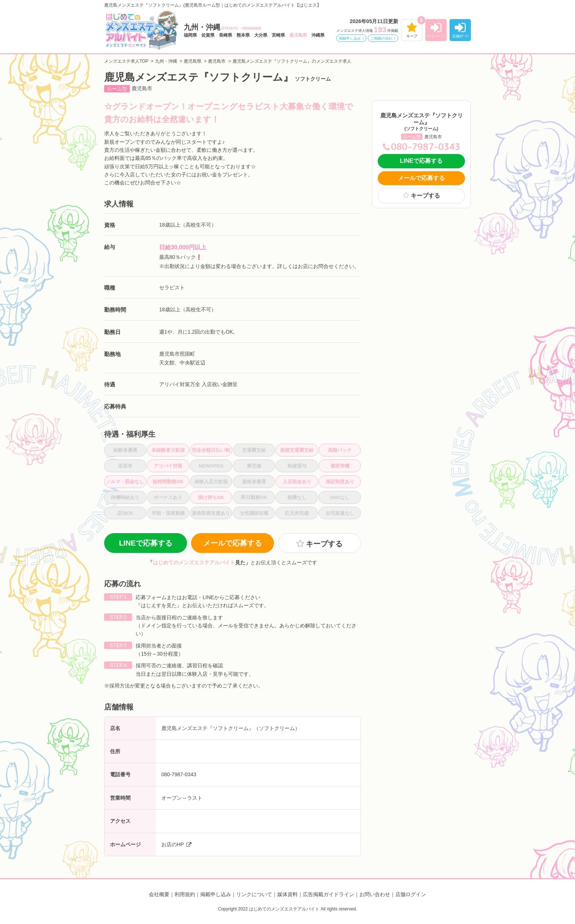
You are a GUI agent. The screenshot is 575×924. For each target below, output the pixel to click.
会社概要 (159, 894)
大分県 (261, 35)
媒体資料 (287, 894)
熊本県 (243, 35)
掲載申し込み (350, 38)
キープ (412, 36)
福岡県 (190, 35)
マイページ (436, 36)
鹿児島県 (298, 35)
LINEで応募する (146, 543)
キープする (324, 544)
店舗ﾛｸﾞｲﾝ (460, 36)
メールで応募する (232, 543)
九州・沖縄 (223, 27)
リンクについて (254, 894)
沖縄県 (318, 35)
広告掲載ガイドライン (329, 894)
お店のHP (173, 844)
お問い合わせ (375, 894)
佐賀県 (208, 35)
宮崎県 (278, 35)
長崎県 (226, 35)
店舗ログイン (411, 894)
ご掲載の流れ (381, 38)
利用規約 (185, 894)
